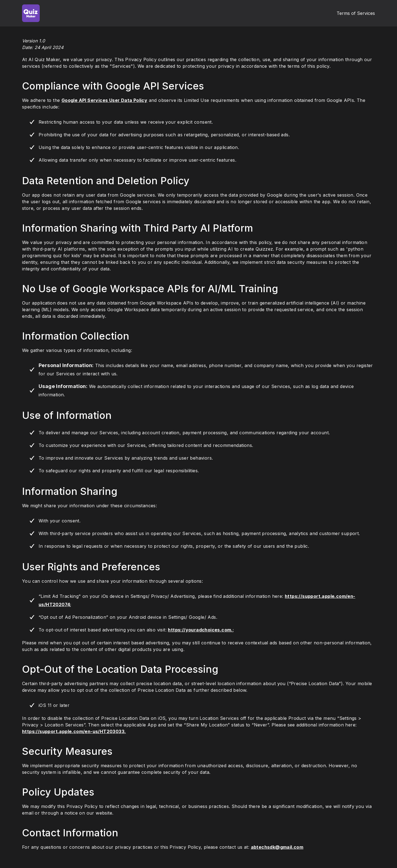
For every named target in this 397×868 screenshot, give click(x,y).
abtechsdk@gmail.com (277, 847)
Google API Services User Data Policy (104, 100)
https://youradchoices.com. (200, 630)
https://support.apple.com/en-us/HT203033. (74, 731)
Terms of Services (356, 13)
